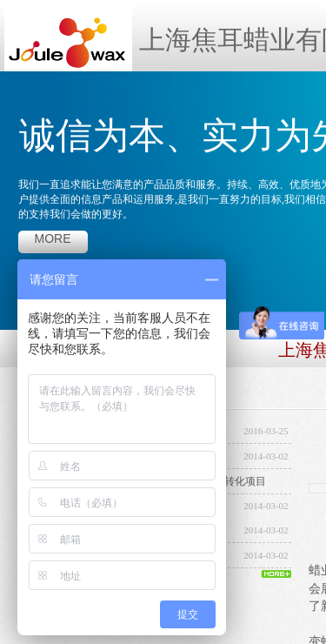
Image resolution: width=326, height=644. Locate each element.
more (53, 238)
